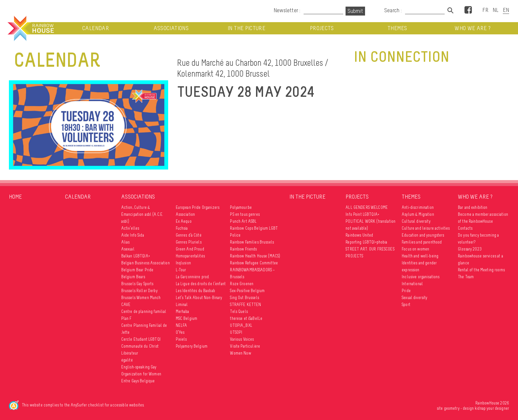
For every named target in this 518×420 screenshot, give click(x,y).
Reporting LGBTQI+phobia (366, 242)
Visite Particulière (245, 346)
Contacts (465, 228)
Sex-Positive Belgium (247, 291)
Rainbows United (359, 235)
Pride (406, 291)
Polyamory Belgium (192, 346)
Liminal (182, 305)
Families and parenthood (422, 242)
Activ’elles (130, 228)
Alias (126, 242)
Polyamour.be (241, 207)
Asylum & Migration (418, 214)
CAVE (126, 305)
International (412, 284)
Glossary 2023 (470, 249)
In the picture (246, 28)
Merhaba (183, 311)
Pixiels (181, 339)
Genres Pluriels (189, 242)
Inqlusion (183, 263)
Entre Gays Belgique (138, 381)
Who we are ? (473, 28)
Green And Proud (190, 249)
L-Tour (181, 270)
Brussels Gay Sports (137, 284)
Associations (171, 28)
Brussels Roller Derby (139, 291)
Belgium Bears (133, 277)
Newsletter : (287, 10)
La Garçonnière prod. (193, 277)
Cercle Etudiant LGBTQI (141, 339)
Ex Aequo (184, 221)
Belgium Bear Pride (137, 270)
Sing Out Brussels (244, 298)
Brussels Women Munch (141, 298)
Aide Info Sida (133, 235)
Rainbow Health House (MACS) (255, 256)
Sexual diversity (414, 298)
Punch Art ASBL (243, 221)
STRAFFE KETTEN (245, 305)
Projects (322, 28)
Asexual (128, 249)
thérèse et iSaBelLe (246, 318)
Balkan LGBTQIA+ (136, 256)
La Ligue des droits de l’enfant (201, 284)
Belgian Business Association (146, 263)
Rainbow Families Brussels (252, 242)
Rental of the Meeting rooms (481, 270)
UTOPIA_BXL (241, 325)
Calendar (96, 28)
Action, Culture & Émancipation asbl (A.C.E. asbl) (142, 214)
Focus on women (415, 249)
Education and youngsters (423, 235)
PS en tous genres (245, 214)
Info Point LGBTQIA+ (362, 214)
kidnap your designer (492, 408)
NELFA (182, 325)
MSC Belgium (187, 318)
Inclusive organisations (421, 277)
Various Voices (242, 339)
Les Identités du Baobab (195, 291)
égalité (127, 360)
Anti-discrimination (418, 207)
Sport (406, 305)
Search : (393, 10)
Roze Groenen (242, 284)
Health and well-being (420, 256)
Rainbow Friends (243, 249)
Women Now (240, 353)
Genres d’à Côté (189, 235)
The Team (466, 277)
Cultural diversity (416, 221)
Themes (397, 28)
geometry (452, 408)
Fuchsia (182, 228)
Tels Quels (239, 311)
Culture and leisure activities (426, 228)
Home (15, 197)
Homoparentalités (190, 256)
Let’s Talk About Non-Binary (199, 298)
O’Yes (180, 332)
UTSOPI (236, 332)
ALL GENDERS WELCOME (367, 207)
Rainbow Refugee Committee (254, 263)
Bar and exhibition (473, 207)
